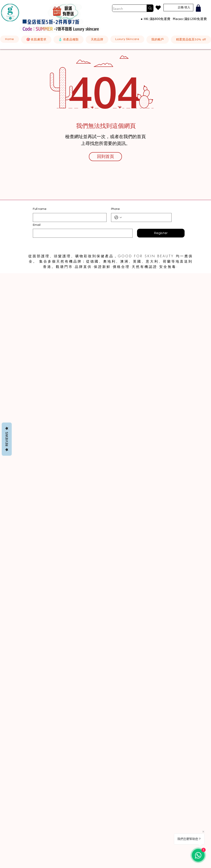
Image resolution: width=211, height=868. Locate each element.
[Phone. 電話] (146, 217)
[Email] (81, 233)
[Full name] (68, 217)
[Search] (125, 9)
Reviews (7, 439)
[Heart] (158, 8)
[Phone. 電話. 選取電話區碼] (118, 217)
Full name (40, 209)
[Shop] (198, 8)
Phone (115, 209)
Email (37, 225)
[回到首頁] (105, 157)
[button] (36, 40)
